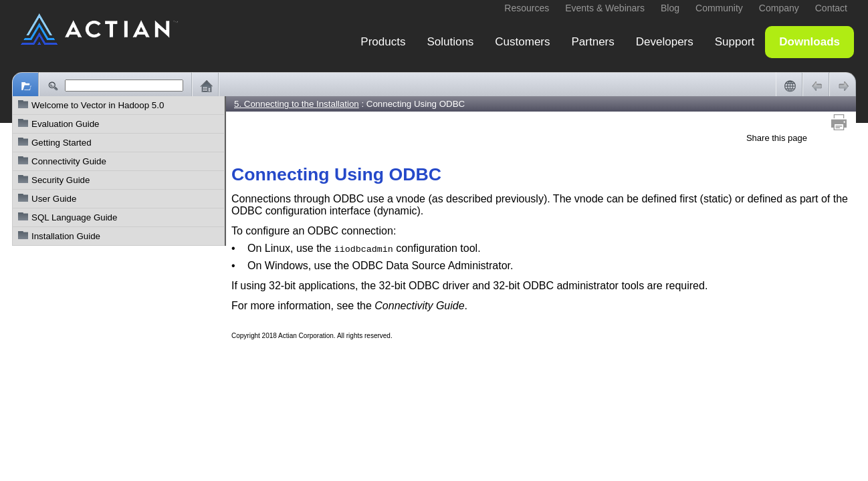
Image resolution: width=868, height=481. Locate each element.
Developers (665, 42)
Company (779, 8)
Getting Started (62, 143)
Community (719, 8)
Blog (670, 8)
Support (735, 42)
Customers (522, 42)
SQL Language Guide (74, 217)
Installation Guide (66, 236)
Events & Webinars (605, 8)
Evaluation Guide (66, 124)
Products (383, 42)
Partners (593, 42)
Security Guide (61, 180)
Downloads (809, 42)
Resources (527, 8)
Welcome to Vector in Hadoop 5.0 (98, 105)
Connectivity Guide (69, 161)
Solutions (450, 42)
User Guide (54, 199)
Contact (831, 8)
